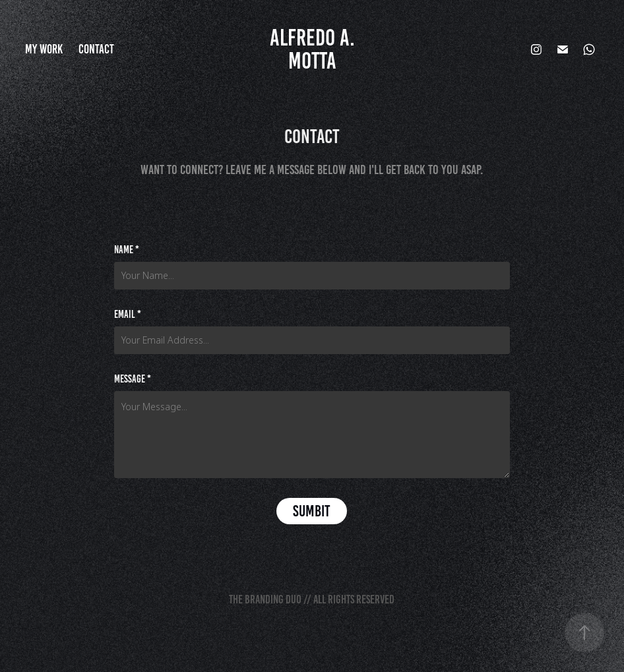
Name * (127, 250)
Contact (96, 49)
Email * (128, 315)
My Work (44, 49)
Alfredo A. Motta (315, 49)
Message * (133, 379)
